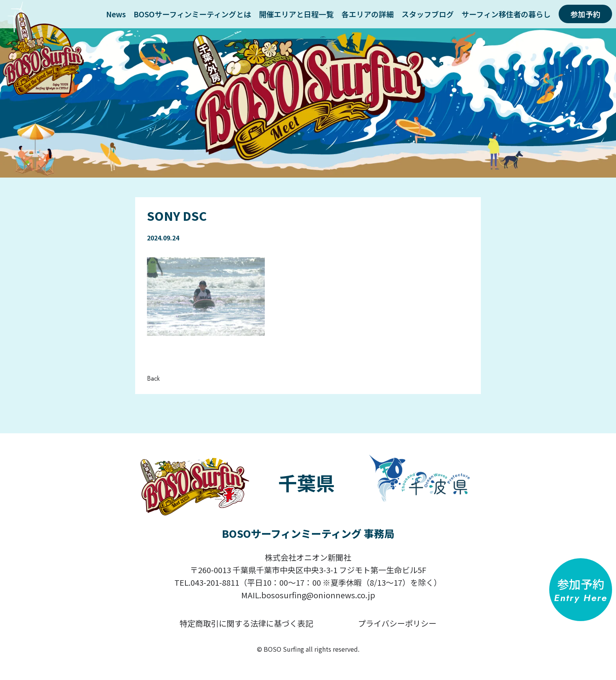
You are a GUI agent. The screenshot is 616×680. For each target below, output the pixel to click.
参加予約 (585, 14)
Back (153, 378)
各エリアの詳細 (368, 14)
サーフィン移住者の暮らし (506, 14)
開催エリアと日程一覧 (296, 14)
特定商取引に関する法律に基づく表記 (246, 623)
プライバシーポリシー (397, 623)
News (116, 14)
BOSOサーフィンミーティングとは (192, 14)
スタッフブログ (428, 14)
